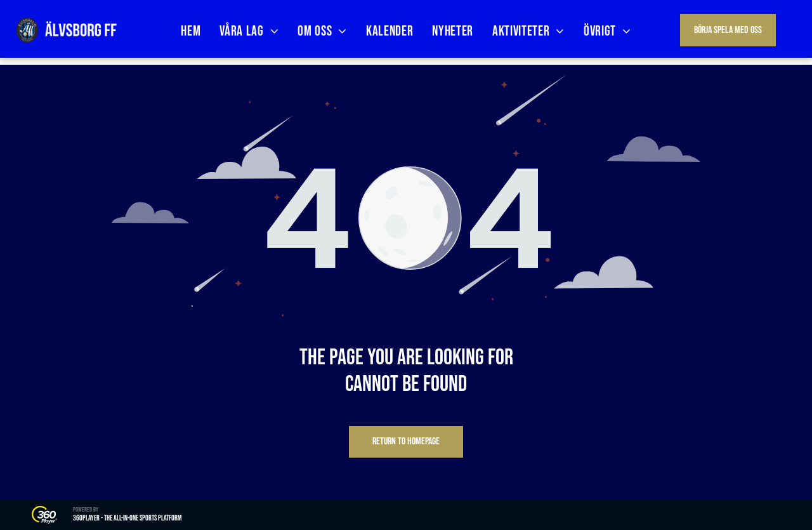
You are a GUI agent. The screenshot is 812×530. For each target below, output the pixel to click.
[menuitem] (191, 31)
